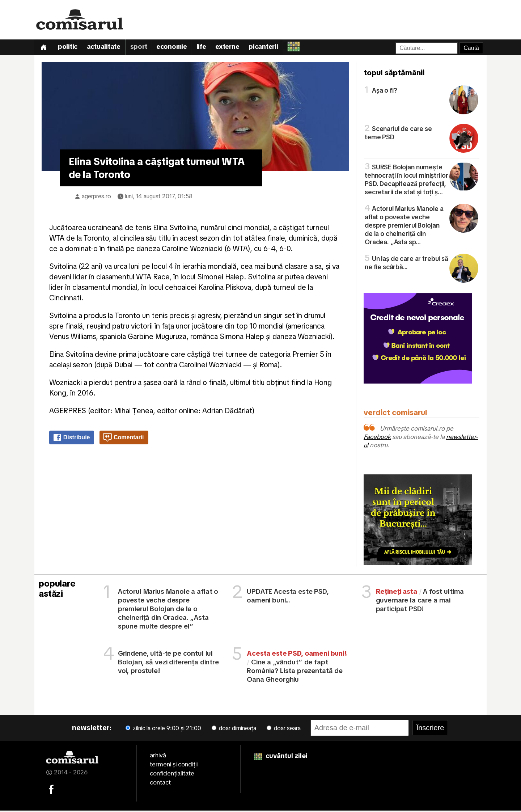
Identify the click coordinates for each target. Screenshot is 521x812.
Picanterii (272, 48)
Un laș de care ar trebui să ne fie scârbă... (422, 264)
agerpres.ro (96, 198)
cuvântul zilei (281, 758)
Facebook (377, 439)
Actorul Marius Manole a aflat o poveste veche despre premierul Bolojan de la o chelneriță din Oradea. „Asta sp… (422, 226)
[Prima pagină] (44, 48)
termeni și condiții (174, 766)
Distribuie (71, 439)
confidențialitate (172, 775)
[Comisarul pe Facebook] (51, 790)
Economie (176, 48)
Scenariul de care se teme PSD (422, 134)
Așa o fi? (422, 91)
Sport (142, 48)
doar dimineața (234, 730)
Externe (234, 48)
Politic (69, 48)
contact (160, 784)
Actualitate (106, 48)
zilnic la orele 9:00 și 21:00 (163, 730)
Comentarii (123, 439)
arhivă (158, 757)
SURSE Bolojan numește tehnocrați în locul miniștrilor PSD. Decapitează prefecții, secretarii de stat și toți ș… (422, 181)
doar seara (284, 730)
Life (207, 48)
